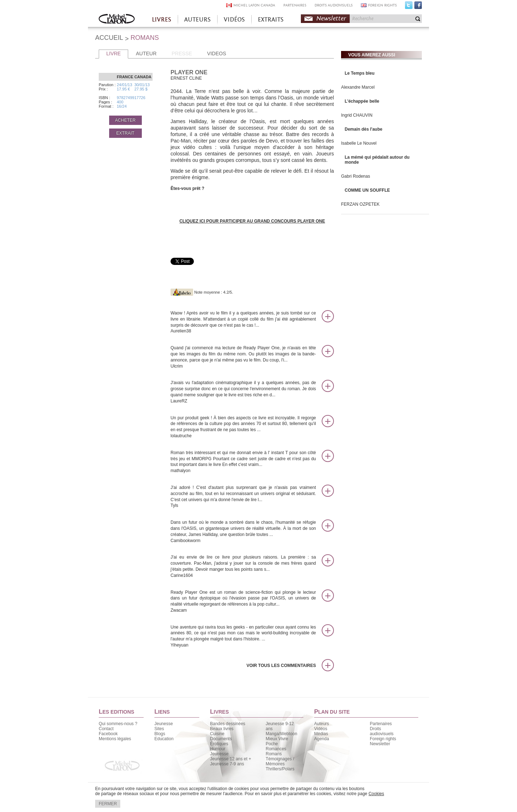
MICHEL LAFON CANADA (254, 5)
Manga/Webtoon (281, 734)
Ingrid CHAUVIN (357, 115)
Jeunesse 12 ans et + (230, 759)
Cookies (376, 794)
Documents (221, 739)
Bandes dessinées (228, 724)
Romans (274, 754)
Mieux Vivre (277, 739)
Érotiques (219, 744)
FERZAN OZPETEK (360, 204)
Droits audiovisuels (382, 731)
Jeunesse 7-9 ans (227, 764)
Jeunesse (164, 724)
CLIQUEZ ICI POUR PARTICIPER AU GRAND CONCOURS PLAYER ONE (252, 221)
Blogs (160, 734)
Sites (159, 729)
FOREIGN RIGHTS (382, 5)
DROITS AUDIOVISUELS (334, 5)
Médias (321, 734)
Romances (276, 749)
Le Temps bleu (360, 73)
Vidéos (321, 729)
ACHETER (125, 120)
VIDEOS (217, 53)
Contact (106, 729)
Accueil (117, 20)
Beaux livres (222, 729)
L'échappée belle (362, 101)
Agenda (322, 739)
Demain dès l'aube (364, 129)
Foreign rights (383, 739)
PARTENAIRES (295, 5)
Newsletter (331, 18)
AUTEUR (146, 53)
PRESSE (182, 53)
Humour (218, 749)
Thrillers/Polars (280, 769)
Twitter (409, 7)
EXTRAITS (271, 20)
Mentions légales (115, 739)
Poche (272, 744)
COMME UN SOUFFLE (367, 190)
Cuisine (217, 734)
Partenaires (381, 724)
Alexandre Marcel (358, 87)
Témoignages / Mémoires (280, 761)
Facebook (418, 7)
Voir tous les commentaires (281, 666)
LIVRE (113, 53)
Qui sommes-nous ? (118, 724)
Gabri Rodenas (356, 176)
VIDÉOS (234, 20)
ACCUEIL (109, 38)
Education (164, 739)
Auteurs (322, 724)
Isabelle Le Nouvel (359, 143)
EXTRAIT (125, 133)
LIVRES (162, 20)
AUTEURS (197, 20)
